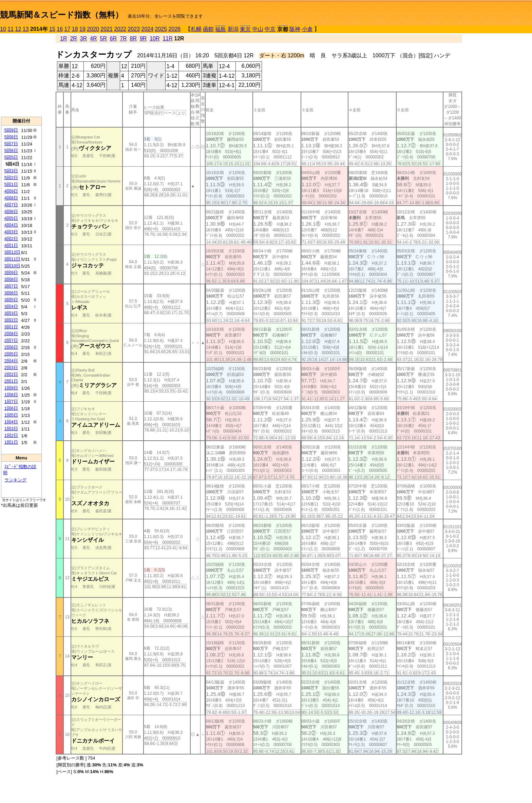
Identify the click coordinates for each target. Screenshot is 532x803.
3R (83, 39)
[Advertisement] (21, 75)
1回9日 (11, 388)
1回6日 (11, 408)
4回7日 (11, 205)
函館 (208, 29)
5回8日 (11, 137)
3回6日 (11, 293)
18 (75, 29)
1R (63, 39)
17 (68, 29)
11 (11, 29)
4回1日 (11, 245)
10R (155, 39)
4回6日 (11, 212)
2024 (147, 29)
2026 (175, 29)
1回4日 (11, 422)
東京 (245, 29)
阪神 (295, 29)
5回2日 (11, 178)
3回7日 (11, 286)
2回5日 (11, 354)
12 (18, 29)
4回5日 (11, 218)
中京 (270, 29)
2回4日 (11, 361)
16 (60, 29)
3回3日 (11, 313)
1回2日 (11, 435)
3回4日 (11, 307)
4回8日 (11, 198)
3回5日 (11, 300)
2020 (93, 29)
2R (73, 39)
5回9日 (11, 130)
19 (82, 29)
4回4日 (11, 225)
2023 (134, 29)
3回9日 (11, 273)
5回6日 (11, 150)
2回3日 (11, 368)
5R (103, 39)
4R (93, 39)
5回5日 (11, 157)
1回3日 (11, 429)
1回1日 (11, 442)
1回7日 (11, 401)
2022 (120, 29)
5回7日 (11, 144)
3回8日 (11, 279)
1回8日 (11, 395)
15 (52, 29)
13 (26, 29)
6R (113, 39)
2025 (161, 29)
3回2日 (11, 320)
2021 (107, 29)
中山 (258, 29)
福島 (221, 29)
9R (143, 39)
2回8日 (11, 334)
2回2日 (11, 374)
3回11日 (13, 259)
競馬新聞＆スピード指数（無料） (62, 15)
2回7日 (11, 340)
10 (3, 29)
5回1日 (11, 184)
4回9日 (11, 191)
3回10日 (13, 266)
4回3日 (11, 232)
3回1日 (11, 327)
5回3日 (11, 171)
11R (167, 39)
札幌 (196, 29)
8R (133, 39)
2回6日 (11, 347)
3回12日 (13, 252)
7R (123, 39)
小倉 (307, 29)
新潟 (233, 29)
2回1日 (11, 381)
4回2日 (11, 239)
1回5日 (11, 415)
